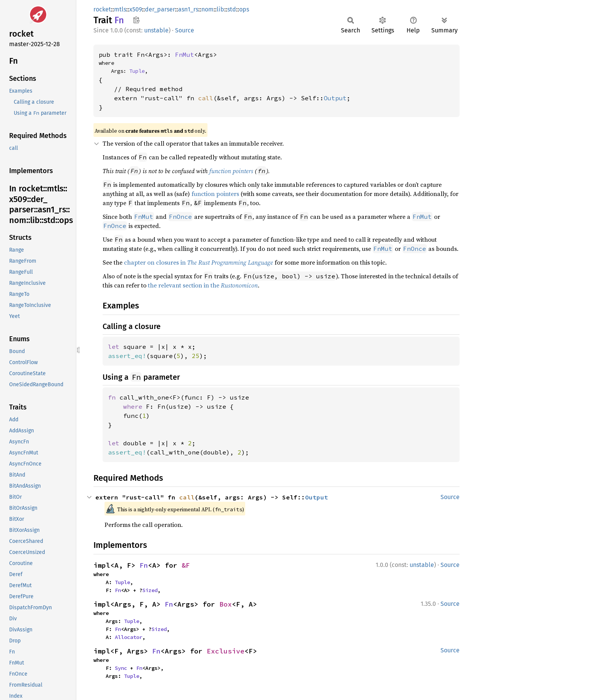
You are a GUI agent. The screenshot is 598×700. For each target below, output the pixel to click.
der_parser (160, 9)
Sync (121, 668)
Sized (150, 590)
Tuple (137, 71)
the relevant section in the (203, 285)
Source (185, 30)
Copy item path (136, 20)
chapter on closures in (199, 262)
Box (226, 604)
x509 (136, 9)
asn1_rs (188, 9)
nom (207, 9)
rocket (102, 9)
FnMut (185, 55)
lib (220, 9)
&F (186, 565)
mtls (120, 9)
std (232, 9)
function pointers (231, 171)
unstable (156, 30)
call (206, 98)
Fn (144, 565)
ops (244, 9)
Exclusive (226, 651)
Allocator (129, 637)
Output (335, 98)
